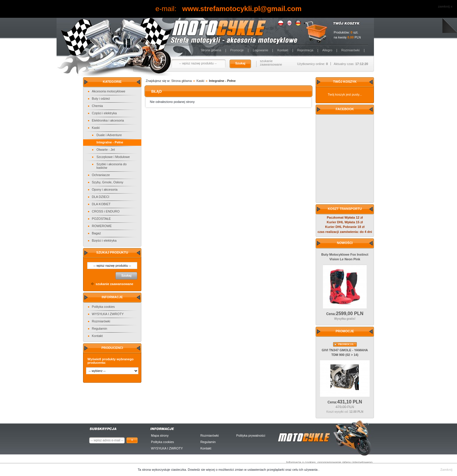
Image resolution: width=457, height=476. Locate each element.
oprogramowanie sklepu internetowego (345, 462)
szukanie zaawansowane (271, 63)
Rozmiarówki (350, 50)
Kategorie (112, 82)
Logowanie (260, 50)
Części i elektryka (104, 113)
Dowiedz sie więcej (202, 470)
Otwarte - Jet (106, 150)
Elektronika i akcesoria (108, 120)
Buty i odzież (101, 99)
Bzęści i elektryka (104, 240)
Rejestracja (305, 50)
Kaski (96, 128)
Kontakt (283, 50)
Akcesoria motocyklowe (109, 91)
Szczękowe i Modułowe (113, 157)
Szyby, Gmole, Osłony (108, 182)
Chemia (97, 106)
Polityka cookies (103, 307)
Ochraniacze (101, 175)
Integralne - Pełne (110, 142)
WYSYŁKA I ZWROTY (108, 314)
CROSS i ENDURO (106, 211)
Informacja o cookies (301, 462)
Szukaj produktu (112, 252)
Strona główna (211, 50)
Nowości (345, 243)
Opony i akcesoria (105, 189)
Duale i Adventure (109, 135)
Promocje (237, 50)
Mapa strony (160, 435)
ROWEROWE (102, 226)
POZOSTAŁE (101, 219)
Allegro (327, 50)
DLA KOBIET (101, 204)
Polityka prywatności (251, 435)
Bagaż (96, 233)
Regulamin (100, 329)
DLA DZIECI (101, 197)
